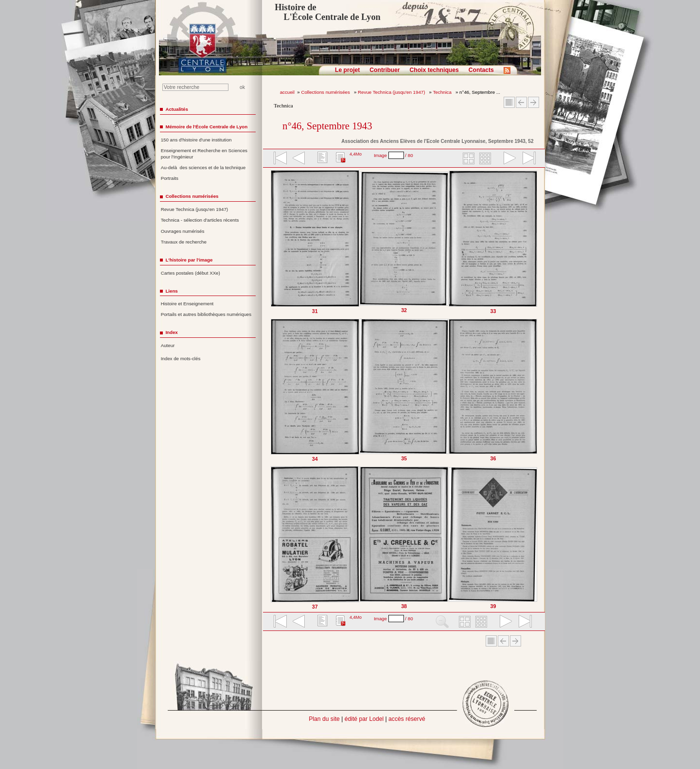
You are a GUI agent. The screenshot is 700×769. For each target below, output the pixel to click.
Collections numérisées (326, 92)
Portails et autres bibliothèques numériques (206, 314)
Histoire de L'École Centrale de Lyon (327, 12)
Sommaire (509, 102)
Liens (171, 291)
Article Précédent (521, 102)
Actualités (176, 109)
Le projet (347, 70)
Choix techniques (434, 70)
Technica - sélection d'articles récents (200, 220)
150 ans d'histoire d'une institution (196, 140)
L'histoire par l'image (189, 260)
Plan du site (324, 719)
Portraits (170, 178)
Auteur (168, 345)
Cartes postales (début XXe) (191, 273)
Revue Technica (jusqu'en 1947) (392, 92)
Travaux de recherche (184, 242)
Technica (443, 92)
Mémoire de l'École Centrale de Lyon (206, 127)
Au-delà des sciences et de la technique (203, 167)
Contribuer (385, 70)
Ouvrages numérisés (183, 231)
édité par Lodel (364, 719)
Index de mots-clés (181, 358)
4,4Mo (356, 154)
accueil (287, 92)
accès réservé (407, 719)
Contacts (481, 70)
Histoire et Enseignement (187, 304)
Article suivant (534, 102)
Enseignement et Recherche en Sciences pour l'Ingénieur (204, 154)
